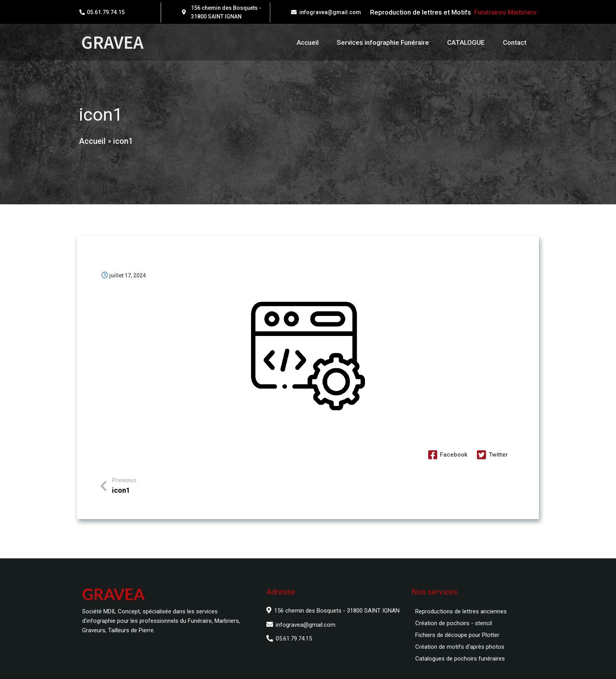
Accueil (92, 144)
